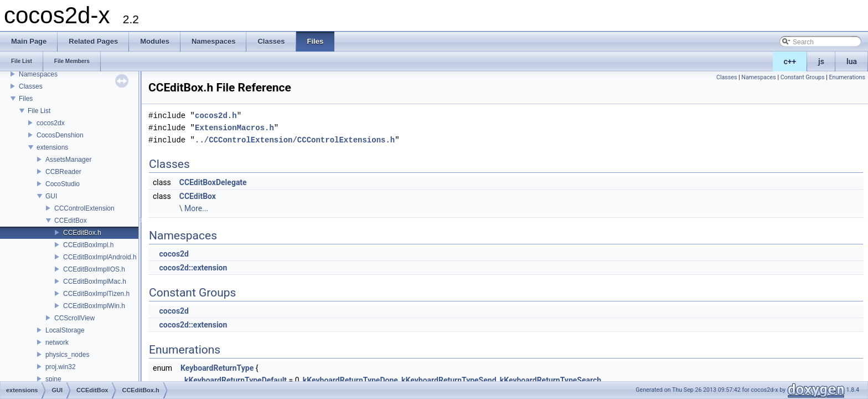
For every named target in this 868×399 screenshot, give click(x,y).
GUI (51, 196)
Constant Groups (803, 77)
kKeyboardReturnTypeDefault (236, 380)
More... (196, 208)
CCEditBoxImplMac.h (95, 282)
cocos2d (174, 254)
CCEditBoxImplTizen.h (96, 294)
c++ (790, 62)
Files (26, 99)
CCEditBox (71, 221)
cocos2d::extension (193, 268)
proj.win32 (61, 367)
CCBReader (63, 172)
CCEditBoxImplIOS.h (94, 269)
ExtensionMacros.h (234, 128)
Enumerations (847, 77)
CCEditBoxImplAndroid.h (100, 257)
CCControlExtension (84, 208)
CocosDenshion (60, 135)
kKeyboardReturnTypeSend (449, 380)
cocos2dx (51, 123)
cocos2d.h (216, 116)
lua (852, 62)
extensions (52, 147)
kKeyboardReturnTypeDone (350, 380)
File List (39, 111)
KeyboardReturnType (217, 368)
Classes (31, 86)
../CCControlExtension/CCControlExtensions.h (295, 140)
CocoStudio (63, 184)
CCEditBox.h (82, 233)
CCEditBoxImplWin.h (94, 306)
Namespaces (38, 74)
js (821, 62)
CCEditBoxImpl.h (88, 245)
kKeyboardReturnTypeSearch (551, 380)
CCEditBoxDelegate (213, 182)
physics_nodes (67, 355)
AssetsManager (68, 160)
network (57, 342)
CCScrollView (74, 318)
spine (53, 379)
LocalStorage (65, 330)
